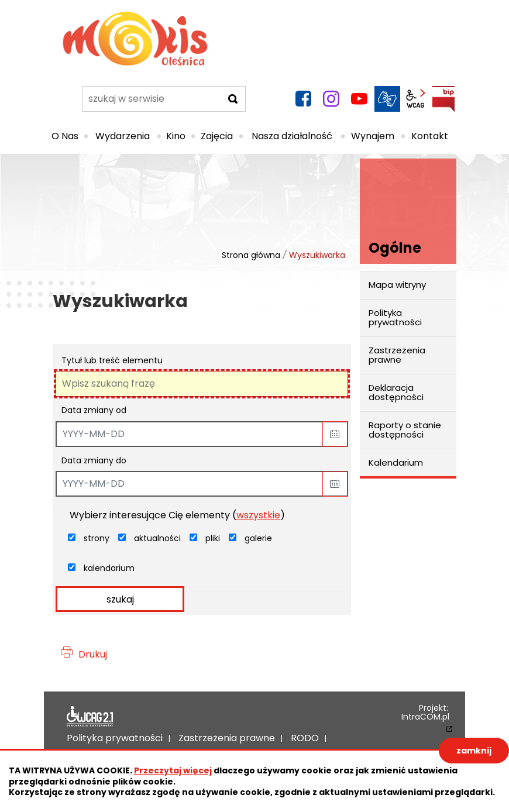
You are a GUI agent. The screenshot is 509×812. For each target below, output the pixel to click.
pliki (213, 538)
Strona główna (251, 255)
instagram (331, 99)
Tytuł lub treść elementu (112, 360)
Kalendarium (396, 462)
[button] (335, 434)
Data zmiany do (94, 460)
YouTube (359, 99)
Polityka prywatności (395, 318)
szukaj (120, 599)
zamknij (474, 751)
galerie (258, 538)
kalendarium (109, 568)
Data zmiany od (94, 410)
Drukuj (93, 654)
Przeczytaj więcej (173, 770)
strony (97, 538)
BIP (443, 99)
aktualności (157, 538)
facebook (303, 99)
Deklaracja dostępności (396, 393)
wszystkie (258, 515)
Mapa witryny (397, 285)
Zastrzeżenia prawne (397, 355)
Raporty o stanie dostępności (405, 430)
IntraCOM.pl (425, 718)
